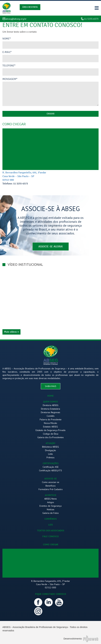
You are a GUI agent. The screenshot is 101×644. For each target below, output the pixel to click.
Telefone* (9, 66)
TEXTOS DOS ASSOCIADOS (51, 531)
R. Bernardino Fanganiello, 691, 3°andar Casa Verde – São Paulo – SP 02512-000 (24, 176)
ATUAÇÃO (50, 443)
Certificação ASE (51, 467)
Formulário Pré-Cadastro (51, 489)
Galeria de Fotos (51, 513)
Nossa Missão (50, 423)
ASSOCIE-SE (51, 479)
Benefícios (51, 486)
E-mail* (7, 52)
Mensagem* (10, 79)
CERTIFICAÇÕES (51, 463)
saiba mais (51, 386)
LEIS (51, 525)
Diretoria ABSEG (51, 405)
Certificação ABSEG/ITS (50, 470)
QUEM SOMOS (50, 402)
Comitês (51, 416)
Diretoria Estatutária (50, 409)
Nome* (7, 39)
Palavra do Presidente (51, 419)
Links (50, 454)
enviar (50, 114)
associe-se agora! (51, 247)
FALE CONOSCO (51, 536)
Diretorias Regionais (50, 412)
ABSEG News (50, 499)
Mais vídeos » (11, 332)
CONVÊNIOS (51, 519)
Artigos (51, 502)
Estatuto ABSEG (50, 427)
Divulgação (50, 450)
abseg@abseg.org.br (16, 19)
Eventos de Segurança (50, 506)
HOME (50, 396)
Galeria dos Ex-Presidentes (51, 437)
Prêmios (50, 457)
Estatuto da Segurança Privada (50, 430)
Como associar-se (51, 482)
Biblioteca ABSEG (50, 447)
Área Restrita (30, 7)
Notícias (51, 509)
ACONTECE (51, 495)
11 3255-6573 (91, 19)
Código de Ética (51, 434)
